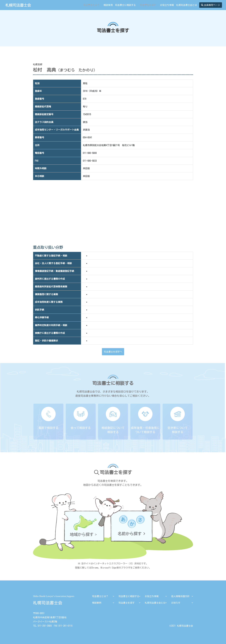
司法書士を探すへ (113, 352)
